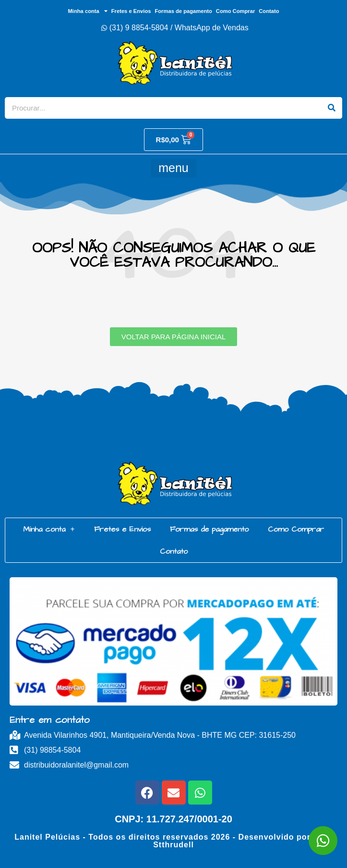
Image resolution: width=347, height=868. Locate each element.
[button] (173, 168)
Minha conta (87, 11)
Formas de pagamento (183, 11)
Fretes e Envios (131, 11)
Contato (269, 11)
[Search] (331, 108)
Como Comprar (235, 11)
